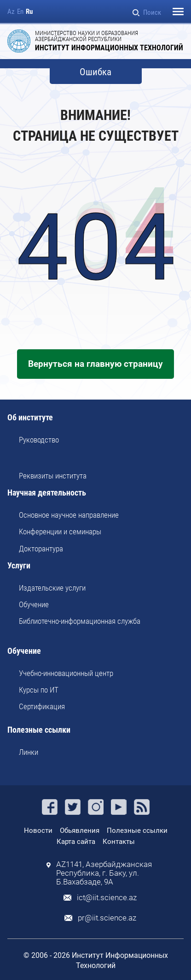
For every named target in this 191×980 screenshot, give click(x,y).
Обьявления (80, 831)
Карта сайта (76, 842)
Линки (29, 752)
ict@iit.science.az (107, 898)
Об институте (30, 418)
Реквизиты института (53, 476)
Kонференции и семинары (60, 532)
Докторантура (41, 549)
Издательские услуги (52, 588)
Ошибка (95, 72)
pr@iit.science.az (107, 918)
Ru (29, 12)
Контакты (119, 842)
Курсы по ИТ (39, 690)
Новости (38, 831)
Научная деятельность (47, 493)
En (20, 12)
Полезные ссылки (39, 730)
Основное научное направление (69, 515)
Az (11, 12)
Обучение (34, 604)
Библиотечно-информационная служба (80, 621)
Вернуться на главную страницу (95, 364)
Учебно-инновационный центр (66, 673)
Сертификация (42, 706)
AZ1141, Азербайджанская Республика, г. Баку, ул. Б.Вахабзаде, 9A (104, 873)
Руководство (39, 440)
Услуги (19, 566)
